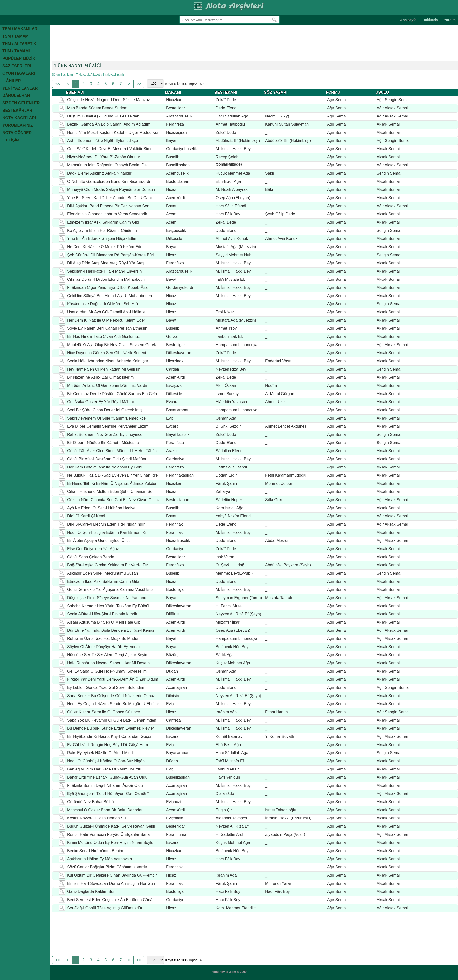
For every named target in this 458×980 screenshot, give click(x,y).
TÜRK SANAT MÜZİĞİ (78, 66)
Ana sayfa (408, 20)
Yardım (450, 20)
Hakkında (430, 20)
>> (139, 84)
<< (58, 84)
